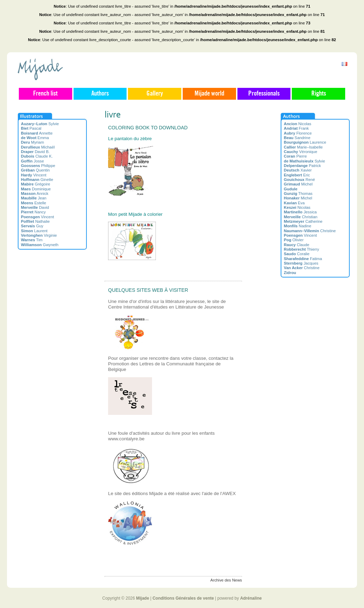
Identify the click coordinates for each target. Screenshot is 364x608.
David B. (35, 152)
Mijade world (209, 94)
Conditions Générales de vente (183, 598)
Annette (37, 133)
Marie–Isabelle (303, 147)
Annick (35, 193)
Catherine (303, 221)
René (299, 180)
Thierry (301, 249)
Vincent (34, 175)
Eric (297, 175)
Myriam (32, 142)
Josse (32, 161)
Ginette (37, 180)
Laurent (34, 231)
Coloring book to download (148, 128)
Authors (100, 94)
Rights (319, 94)
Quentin (35, 170)
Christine (310, 231)
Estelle (33, 203)
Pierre (295, 156)
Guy (32, 226)
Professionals (264, 94)
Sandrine (297, 138)
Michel (298, 184)
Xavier (298, 170)
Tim (32, 240)
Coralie (297, 254)
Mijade (142, 598)
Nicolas (298, 124)
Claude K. (37, 156)
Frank (296, 128)
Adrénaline (251, 598)
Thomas (298, 193)
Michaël (38, 147)
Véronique (301, 152)
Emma (35, 138)
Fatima (303, 259)
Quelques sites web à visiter (148, 290)
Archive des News (226, 580)
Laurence (305, 142)
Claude (297, 245)
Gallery (155, 94)
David (35, 207)
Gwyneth (40, 245)
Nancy (33, 212)
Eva (294, 203)
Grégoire (36, 184)
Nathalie (35, 221)
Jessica (300, 212)
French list (45, 94)
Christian (301, 217)
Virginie (39, 235)
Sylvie (40, 124)
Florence (298, 133)
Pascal (31, 128)
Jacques (301, 263)
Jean (34, 198)
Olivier (294, 240)
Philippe (38, 166)
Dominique (36, 189)
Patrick (302, 166)
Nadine (298, 226)
